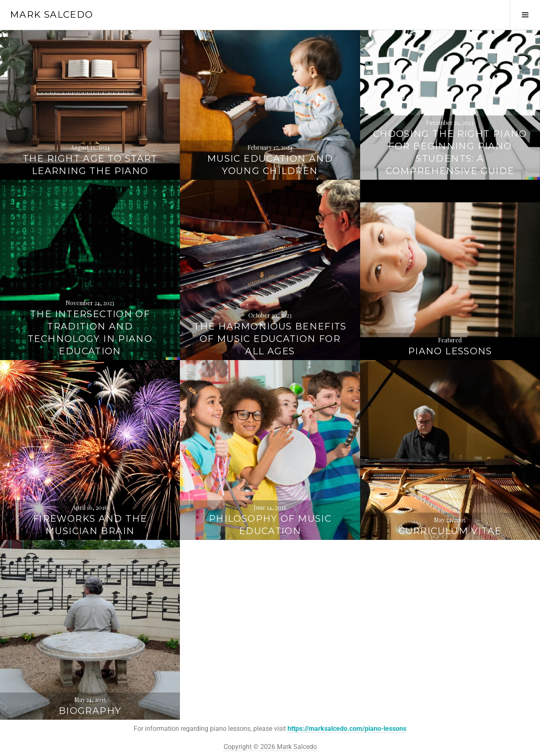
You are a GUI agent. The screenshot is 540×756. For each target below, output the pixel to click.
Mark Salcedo (52, 15)
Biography (90, 711)
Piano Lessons (450, 351)
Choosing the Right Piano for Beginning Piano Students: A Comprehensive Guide (450, 152)
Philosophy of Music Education (270, 525)
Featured (450, 340)
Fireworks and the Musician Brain (90, 525)
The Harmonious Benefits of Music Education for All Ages (270, 339)
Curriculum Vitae (450, 531)
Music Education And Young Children (270, 165)
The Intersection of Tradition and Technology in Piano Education (90, 333)
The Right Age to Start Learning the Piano (90, 165)
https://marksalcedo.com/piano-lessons (347, 729)
